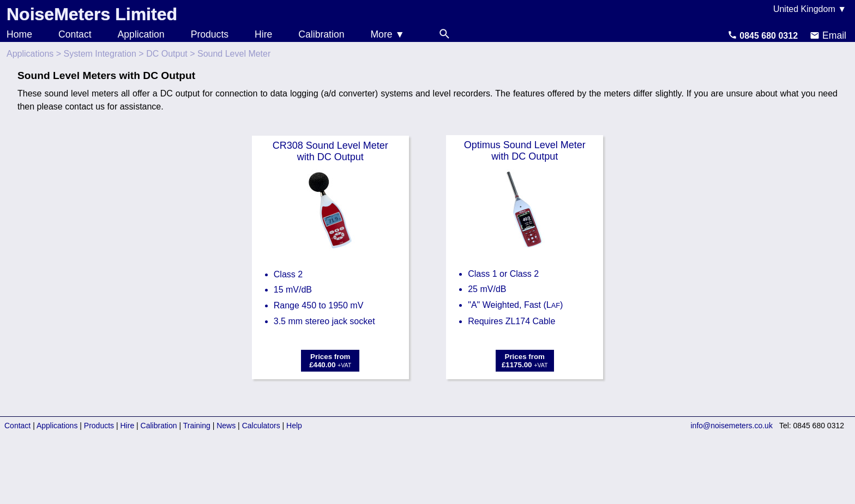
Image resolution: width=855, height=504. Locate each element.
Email (828, 35)
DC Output (167, 54)
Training (197, 426)
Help (294, 426)
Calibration (321, 34)
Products (210, 34)
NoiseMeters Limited (92, 14)
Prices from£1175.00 (525, 361)
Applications (30, 54)
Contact (75, 34)
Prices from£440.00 (330, 361)
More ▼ (387, 34)
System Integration (100, 54)
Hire (263, 34)
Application (141, 34)
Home (19, 34)
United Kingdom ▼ (810, 9)
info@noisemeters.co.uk (732, 426)
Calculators (261, 426)
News (226, 426)
